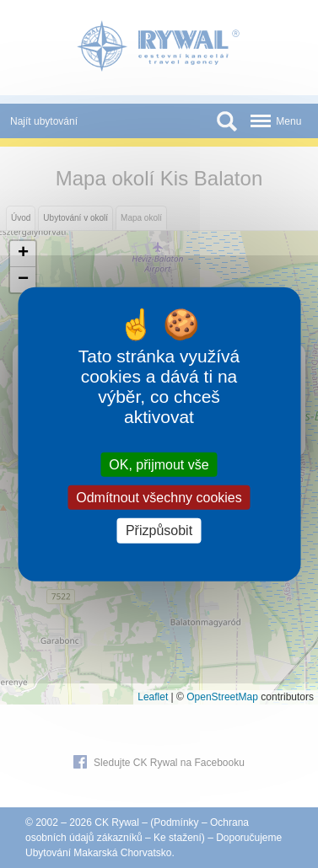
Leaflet (153, 697)
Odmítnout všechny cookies (159, 498)
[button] (23, 254)
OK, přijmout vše (159, 465)
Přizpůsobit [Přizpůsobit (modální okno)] (159, 530)
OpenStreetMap (222, 697)
